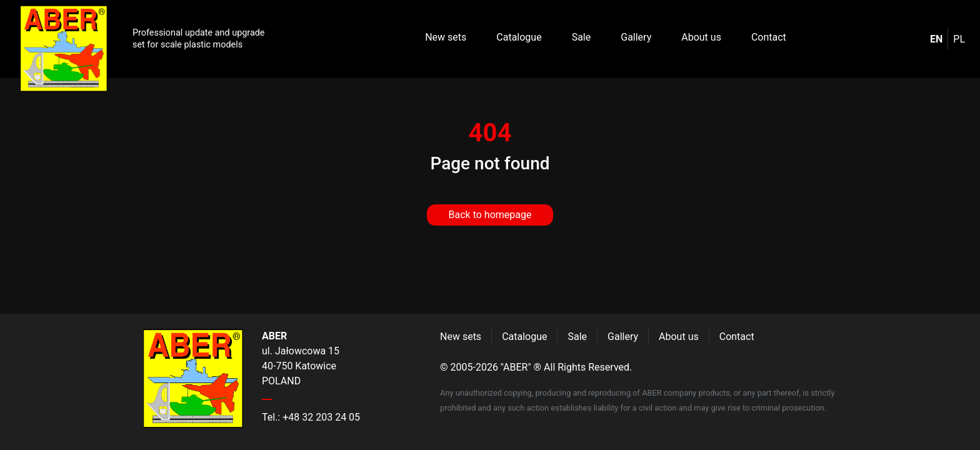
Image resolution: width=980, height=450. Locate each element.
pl (959, 39)
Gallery (636, 37)
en (936, 39)
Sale (582, 37)
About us (701, 37)
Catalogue (519, 37)
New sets (446, 37)
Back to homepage (490, 215)
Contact (769, 37)
